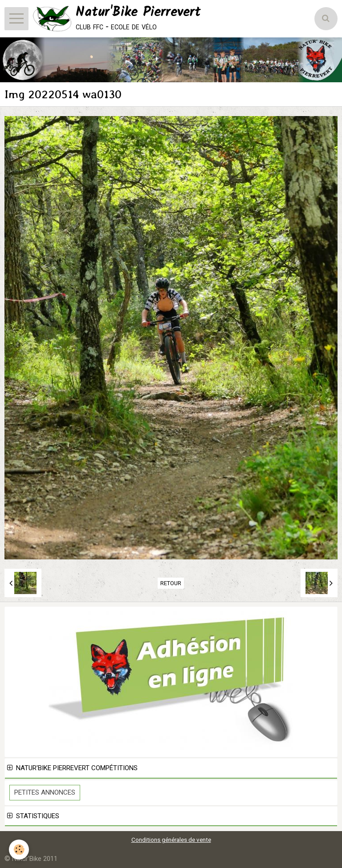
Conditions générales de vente (171, 840)
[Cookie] (19, 850)
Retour (171, 583)
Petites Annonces (45, 792)
